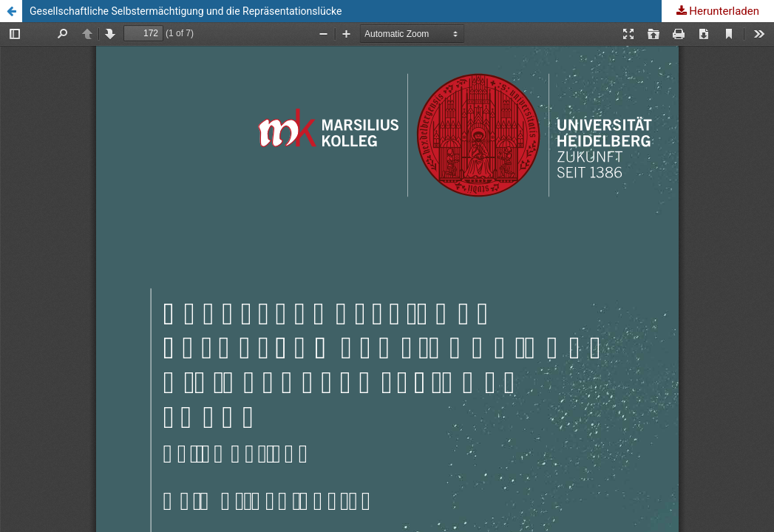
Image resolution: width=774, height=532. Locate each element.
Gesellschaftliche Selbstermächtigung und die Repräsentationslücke (186, 11)
